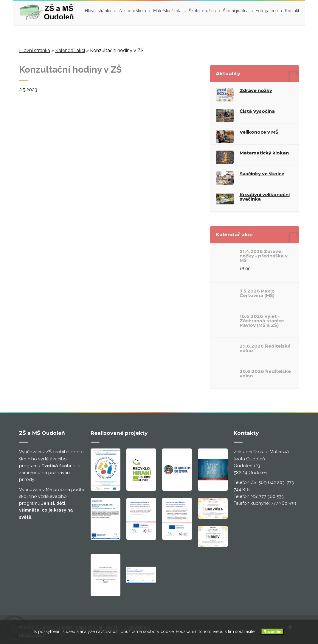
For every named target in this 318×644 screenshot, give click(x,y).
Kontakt (292, 11)
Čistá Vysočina (257, 111)
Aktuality (228, 74)
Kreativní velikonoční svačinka (265, 197)
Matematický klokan (264, 153)
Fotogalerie (267, 11)
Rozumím (272, 632)
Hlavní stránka (98, 11)
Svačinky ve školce (262, 174)
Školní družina (202, 11)
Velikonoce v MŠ (259, 132)
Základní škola (132, 11)
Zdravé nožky (256, 90)
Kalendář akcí (70, 50)
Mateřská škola (167, 11)
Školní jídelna (236, 11)
